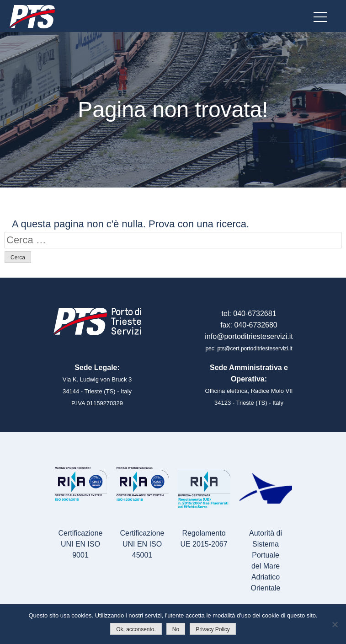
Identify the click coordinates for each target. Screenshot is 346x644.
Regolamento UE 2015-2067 (204, 539)
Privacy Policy (213, 629)
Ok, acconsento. (136, 629)
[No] (335, 624)
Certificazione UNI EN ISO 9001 (81, 544)
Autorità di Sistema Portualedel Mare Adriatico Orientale (266, 561)
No (176, 629)
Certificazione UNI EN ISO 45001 (142, 544)
